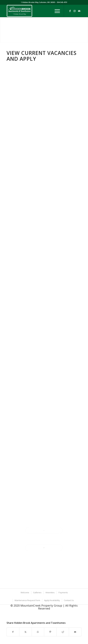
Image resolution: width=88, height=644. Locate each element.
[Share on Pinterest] (50, 632)
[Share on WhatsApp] (38, 632)
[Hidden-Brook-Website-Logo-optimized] (36, 11)
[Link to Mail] (79, 11)
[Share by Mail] (75, 632)
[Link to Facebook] (70, 11)
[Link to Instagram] (75, 11)
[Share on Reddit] (63, 632)
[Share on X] (25, 632)
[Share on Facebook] (13, 632)
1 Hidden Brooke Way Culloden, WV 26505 (38, 2)
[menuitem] (56, 11)
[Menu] (56, 11)
